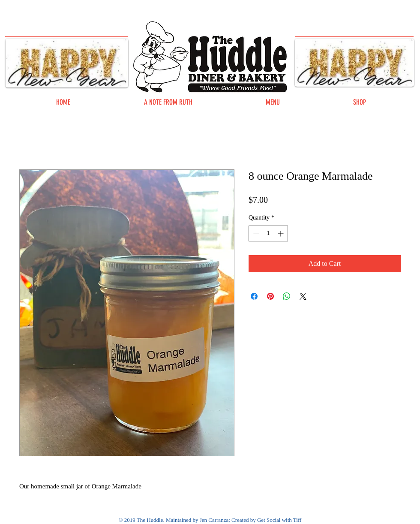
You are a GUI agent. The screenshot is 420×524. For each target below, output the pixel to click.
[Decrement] (255, 233)
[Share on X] (303, 296)
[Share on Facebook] (254, 296)
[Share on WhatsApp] (287, 296)
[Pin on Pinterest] (270, 296)
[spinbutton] (268, 233)
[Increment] (281, 233)
